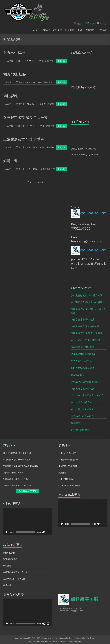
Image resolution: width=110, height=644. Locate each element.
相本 (80, 641)
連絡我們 (90, 30)
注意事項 (102, 30)
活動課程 (45, 30)
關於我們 (70, 30)
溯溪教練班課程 (16, 74)
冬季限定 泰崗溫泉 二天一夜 (26, 117)
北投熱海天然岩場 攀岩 (82, 416)
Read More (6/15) (27, 491)
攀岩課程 (36, 641)
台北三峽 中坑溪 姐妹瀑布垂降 (86, 340)
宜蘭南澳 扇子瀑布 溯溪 (83, 319)
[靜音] (44, 532)
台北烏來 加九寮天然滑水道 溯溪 (87, 395)
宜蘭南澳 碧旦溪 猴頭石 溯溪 (85, 326)
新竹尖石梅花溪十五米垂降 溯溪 (87, 295)
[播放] (7, 532)
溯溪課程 (44, 641)
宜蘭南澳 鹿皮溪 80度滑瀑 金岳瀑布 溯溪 (88, 311)
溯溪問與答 (73, 641)
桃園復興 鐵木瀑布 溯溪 (83, 368)
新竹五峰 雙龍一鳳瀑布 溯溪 (85, 381)
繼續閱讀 (62, 61)
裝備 (80, 30)
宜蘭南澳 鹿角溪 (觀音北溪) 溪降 (87, 333)
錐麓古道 (10, 161)
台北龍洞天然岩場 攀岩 (82, 409)
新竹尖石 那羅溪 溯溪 (81, 361)
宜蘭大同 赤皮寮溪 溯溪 (83, 388)
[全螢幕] (48, 532)
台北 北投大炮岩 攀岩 (81, 402)
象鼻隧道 (75, 423)
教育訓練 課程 (47, 61)
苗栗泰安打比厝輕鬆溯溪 (83, 354)
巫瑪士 (10, 61)
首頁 (35, 30)
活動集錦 (58, 30)
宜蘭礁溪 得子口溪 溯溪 (83, 347)
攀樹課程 (10, 96)
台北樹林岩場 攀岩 (80, 430)
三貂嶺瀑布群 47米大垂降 (24, 139)
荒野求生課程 (14, 52)
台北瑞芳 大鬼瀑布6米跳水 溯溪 (86, 302)
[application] (27, 521)
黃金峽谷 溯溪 (78, 375)
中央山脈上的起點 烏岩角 (69, 485)
